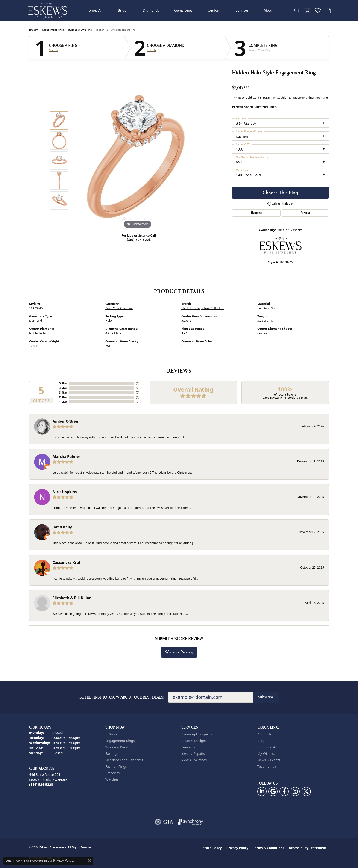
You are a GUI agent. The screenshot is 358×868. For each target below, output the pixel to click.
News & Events (269, 760)
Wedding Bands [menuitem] (117, 747)
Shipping (256, 213)
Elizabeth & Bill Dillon (72, 598)
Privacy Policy (237, 848)
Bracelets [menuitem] (112, 773)
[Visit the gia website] (164, 822)
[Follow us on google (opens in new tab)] (273, 791)
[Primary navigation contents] (181, 11)
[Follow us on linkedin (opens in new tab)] (262, 791)
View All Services (194, 760)
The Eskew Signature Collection (203, 308)
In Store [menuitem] (111, 734)
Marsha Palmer (66, 456)
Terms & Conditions (268, 848)
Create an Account (271, 747)
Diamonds (151, 11)
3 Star (63, 393)
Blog (261, 741)
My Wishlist (266, 754)
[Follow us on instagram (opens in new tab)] (295, 791)
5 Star (63, 383)
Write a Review (179, 652)
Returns (305, 213)
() (138, 383)
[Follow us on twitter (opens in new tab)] (306, 791)
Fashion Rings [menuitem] (116, 766)
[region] (138, 160)
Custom (214, 11)
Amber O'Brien (66, 421)
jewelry (34, 30)
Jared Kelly (62, 527)
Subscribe (266, 697)
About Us (264, 734)
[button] (297, 11)
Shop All (96, 11)
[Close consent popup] (90, 861)
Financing (189, 747)
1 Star (63, 402)
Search (53, 50)
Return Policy (211, 848)
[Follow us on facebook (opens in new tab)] (284, 791)
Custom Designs (194, 741)
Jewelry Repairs (193, 754)
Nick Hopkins (65, 492)
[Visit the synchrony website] (191, 822)
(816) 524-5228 (139, 240)
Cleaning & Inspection (198, 734)
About (269, 11)
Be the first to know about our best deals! (122, 697)
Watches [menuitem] (112, 779)
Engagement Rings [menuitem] (120, 741)
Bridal (123, 11)
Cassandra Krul (66, 563)
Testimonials (267, 766)
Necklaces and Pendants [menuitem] (124, 760)
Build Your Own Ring (80, 30)
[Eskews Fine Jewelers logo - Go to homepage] (48, 11)
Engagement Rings (53, 30)
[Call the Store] (41, 784)
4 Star (63, 388)
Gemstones (183, 11)
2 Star (63, 397)
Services (242, 11)
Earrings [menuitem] (112, 754)
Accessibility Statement (308, 848)
